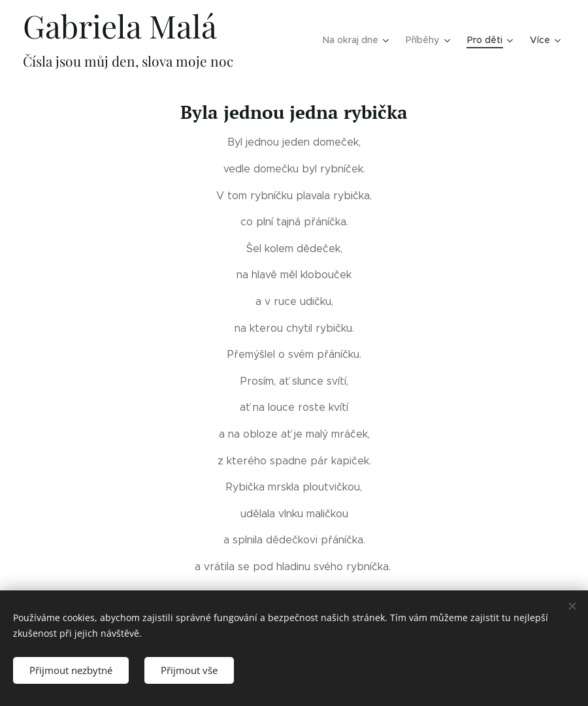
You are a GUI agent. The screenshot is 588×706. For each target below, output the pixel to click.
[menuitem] (307, 40)
